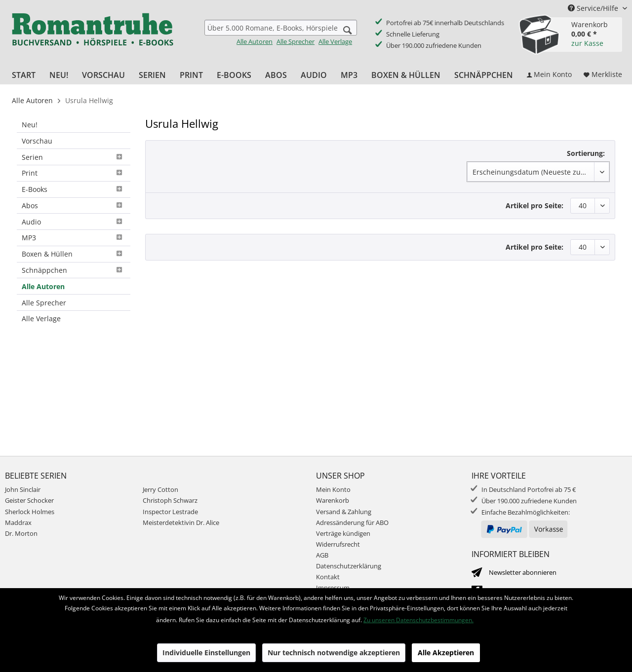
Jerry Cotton (160, 489)
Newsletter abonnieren (523, 572)
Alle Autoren (255, 41)
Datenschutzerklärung (349, 566)
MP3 (74, 238)
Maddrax (18, 523)
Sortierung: (586, 153)
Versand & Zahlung (344, 512)
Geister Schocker (29, 500)
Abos (74, 205)
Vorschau (37, 141)
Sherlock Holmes (30, 512)
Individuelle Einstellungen (206, 653)
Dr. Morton (21, 533)
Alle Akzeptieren (446, 653)
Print (74, 173)
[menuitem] (281, 33)
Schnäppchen (74, 270)
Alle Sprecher (296, 41)
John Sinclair (23, 489)
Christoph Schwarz (170, 500)
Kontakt (328, 577)
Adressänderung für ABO (352, 523)
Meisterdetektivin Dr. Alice (181, 523)
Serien (74, 157)
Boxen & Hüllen (74, 254)
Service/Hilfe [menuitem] (594, 8)
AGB (322, 555)
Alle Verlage (335, 41)
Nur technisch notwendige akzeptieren (334, 653)
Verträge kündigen (343, 533)
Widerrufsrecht (338, 544)
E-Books (74, 189)
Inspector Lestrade (170, 512)
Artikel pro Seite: (534, 205)
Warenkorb (333, 500)
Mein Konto (333, 489)
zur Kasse (587, 43)
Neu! (30, 125)
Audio (74, 222)
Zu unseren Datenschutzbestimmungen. (418, 620)
